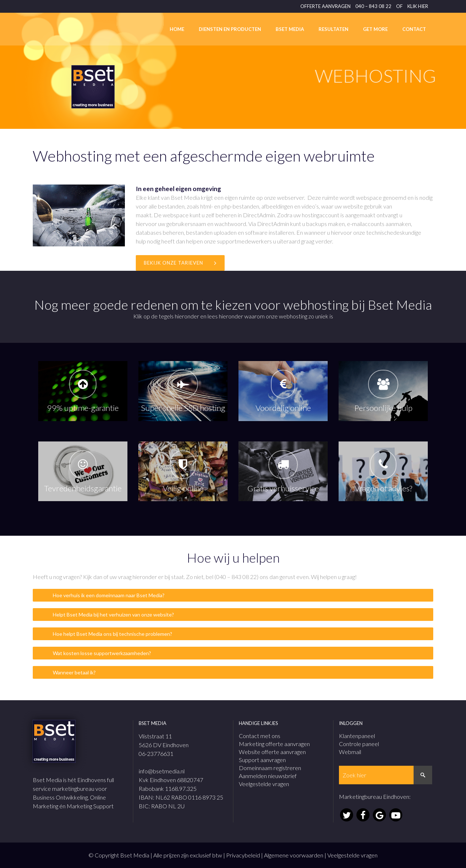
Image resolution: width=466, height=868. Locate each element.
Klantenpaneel (357, 736)
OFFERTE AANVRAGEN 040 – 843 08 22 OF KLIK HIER (364, 6)
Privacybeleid (243, 855)
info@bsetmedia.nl (162, 771)
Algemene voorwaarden (294, 855)
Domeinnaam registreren (270, 768)
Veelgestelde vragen (264, 784)
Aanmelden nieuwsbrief (268, 776)
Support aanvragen (262, 760)
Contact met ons (260, 736)
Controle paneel (359, 744)
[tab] (233, 595)
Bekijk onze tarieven (180, 263)
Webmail (350, 752)
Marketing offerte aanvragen (274, 744)
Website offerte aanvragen (272, 752)
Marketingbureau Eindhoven (374, 796)
